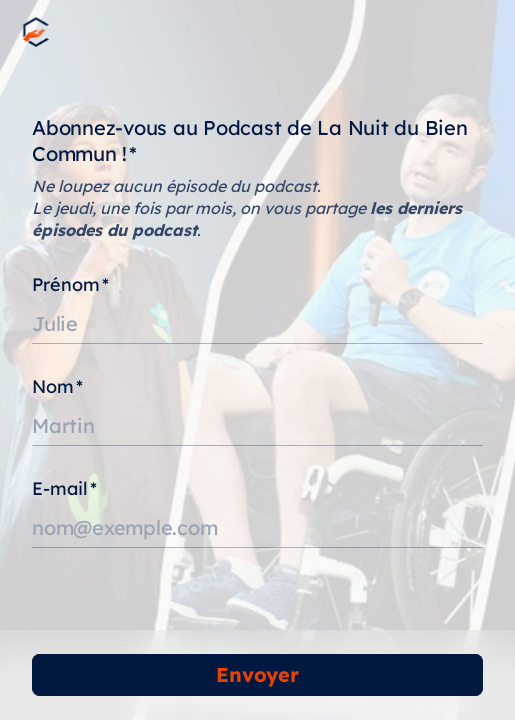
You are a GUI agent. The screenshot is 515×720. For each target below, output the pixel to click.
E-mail (64, 488)
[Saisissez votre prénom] (257, 324)
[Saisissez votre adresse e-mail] (257, 528)
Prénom (70, 284)
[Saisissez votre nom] (257, 426)
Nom (57, 386)
